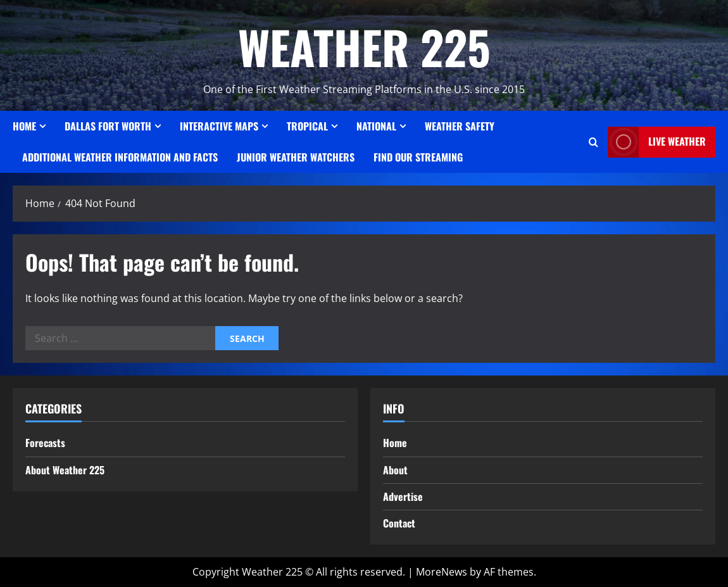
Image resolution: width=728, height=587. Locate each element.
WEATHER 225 (364, 47)
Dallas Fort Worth (108, 126)
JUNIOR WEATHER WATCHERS (296, 157)
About (395, 470)
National (376, 126)
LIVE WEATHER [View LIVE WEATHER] (657, 142)
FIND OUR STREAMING (418, 157)
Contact (399, 523)
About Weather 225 (65, 470)
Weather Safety (460, 126)
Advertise (403, 496)
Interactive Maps (219, 126)
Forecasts (45, 443)
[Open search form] (593, 142)
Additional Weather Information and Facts (120, 157)
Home (24, 126)
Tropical (307, 126)
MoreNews (442, 572)
